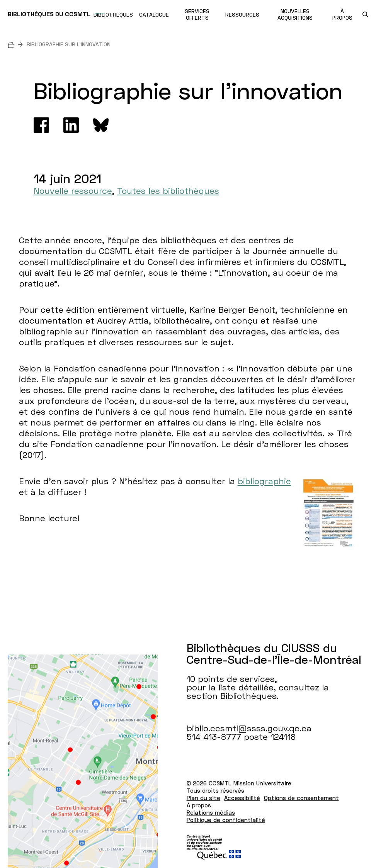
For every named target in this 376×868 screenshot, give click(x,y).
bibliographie (264, 481)
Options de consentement (301, 798)
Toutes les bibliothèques (168, 191)
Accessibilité (242, 798)
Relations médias (211, 812)
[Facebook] (41, 125)
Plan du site (203, 798)
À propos (199, 805)
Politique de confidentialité (226, 820)
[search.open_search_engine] (365, 14)
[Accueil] (17, 44)
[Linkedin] (71, 125)
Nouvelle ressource (73, 191)
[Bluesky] (101, 125)
